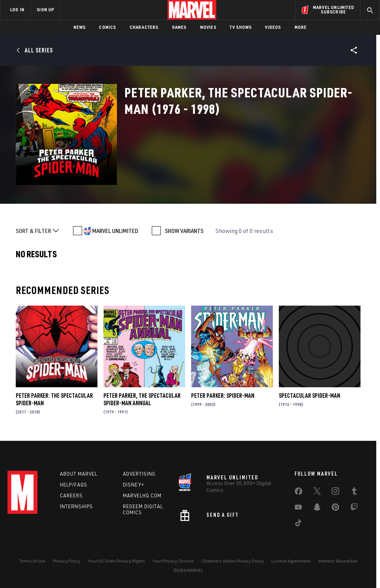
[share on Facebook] (298, 493)
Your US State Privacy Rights (116, 561)
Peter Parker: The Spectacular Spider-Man (54, 399)
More (301, 27)
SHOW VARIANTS (184, 231)
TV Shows (241, 27)
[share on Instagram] (335, 492)
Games (179, 27)
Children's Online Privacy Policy (233, 561)
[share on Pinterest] (335, 509)
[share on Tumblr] (354, 492)
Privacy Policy (67, 561)
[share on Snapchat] (317, 509)
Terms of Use (32, 561)
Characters (144, 27)
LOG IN (17, 10)
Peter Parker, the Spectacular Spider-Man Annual (142, 399)
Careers (71, 495)
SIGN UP (45, 10)
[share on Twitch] (354, 509)
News (80, 27)
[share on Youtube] (298, 509)
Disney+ (134, 485)
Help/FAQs (74, 485)
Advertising (139, 474)
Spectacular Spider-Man (310, 395)
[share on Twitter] (317, 492)
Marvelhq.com (142, 495)
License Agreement (291, 561)
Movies (208, 27)
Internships (76, 506)
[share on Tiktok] (298, 524)
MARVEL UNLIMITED (115, 231)
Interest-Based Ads (338, 561)
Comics (107, 27)
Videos (273, 27)
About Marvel (79, 474)
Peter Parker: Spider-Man (223, 395)
